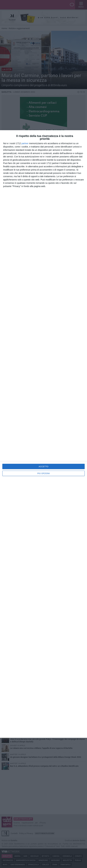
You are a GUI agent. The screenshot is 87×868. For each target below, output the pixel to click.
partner (25, 143)
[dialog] (43, 434)
